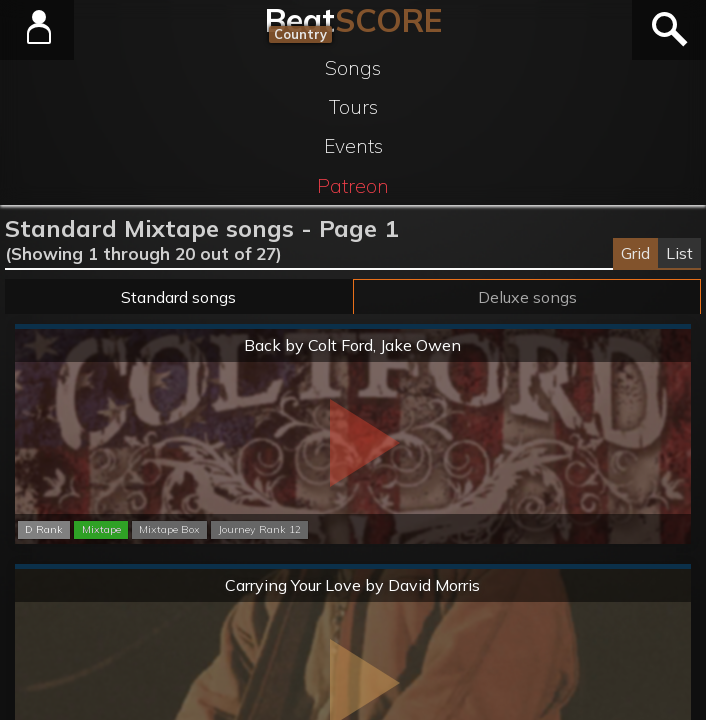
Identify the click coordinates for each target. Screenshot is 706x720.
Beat (353, 20)
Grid (635, 253)
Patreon (353, 186)
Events (353, 146)
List (679, 253)
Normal (352, 327)
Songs (353, 68)
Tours (353, 107)
